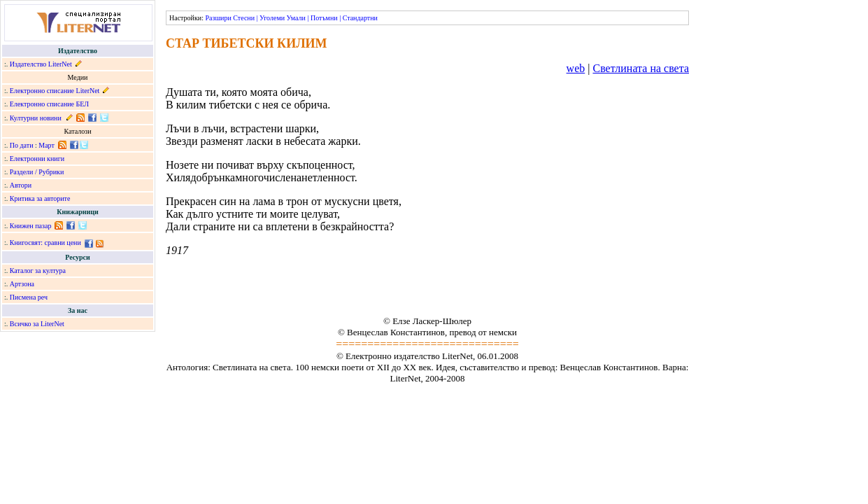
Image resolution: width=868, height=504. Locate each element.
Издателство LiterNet (41, 64)
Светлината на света (641, 68)
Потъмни (324, 18)
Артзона (22, 284)
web (576, 68)
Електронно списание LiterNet (55, 91)
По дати (22, 145)
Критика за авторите (40, 198)
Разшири (218, 18)
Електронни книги (37, 159)
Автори (21, 185)
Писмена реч (29, 297)
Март (47, 145)
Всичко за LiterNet (37, 324)
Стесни (244, 18)
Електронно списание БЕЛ (49, 104)
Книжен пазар (31, 226)
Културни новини (36, 118)
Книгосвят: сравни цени (45, 243)
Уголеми (272, 18)
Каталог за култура (38, 271)
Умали (296, 18)
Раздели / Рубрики (37, 172)
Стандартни (360, 18)
